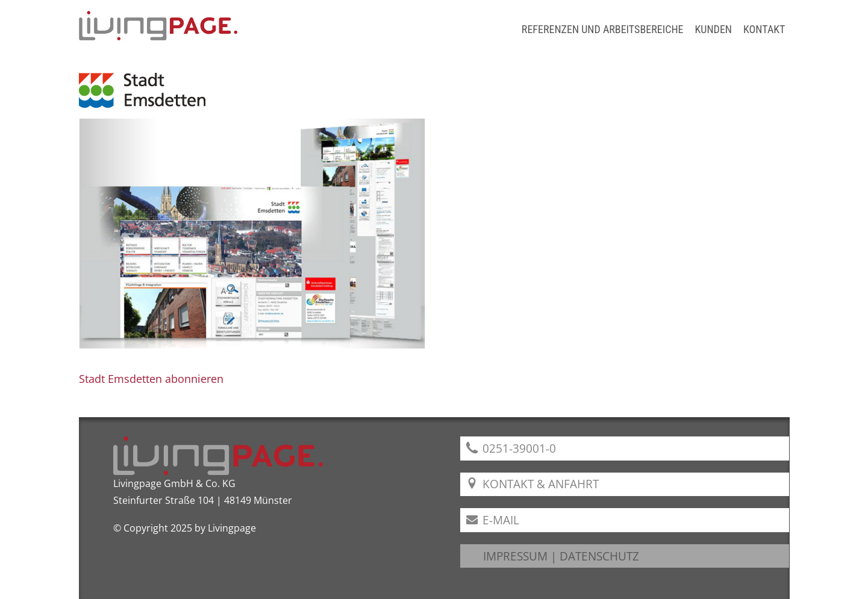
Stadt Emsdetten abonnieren (151, 379)
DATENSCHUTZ (599, 556)
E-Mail (493, 520)
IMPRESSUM (515, 556)
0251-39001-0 (511, 448)
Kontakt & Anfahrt (533, 484)
